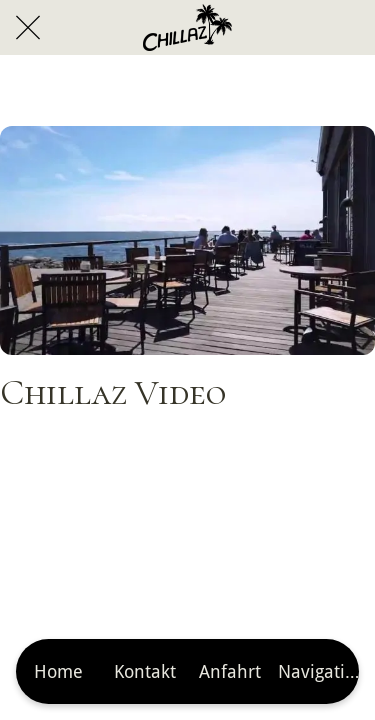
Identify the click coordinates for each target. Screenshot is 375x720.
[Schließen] (28, 28)
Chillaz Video (113, 392)
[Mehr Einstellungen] (316, 671)
